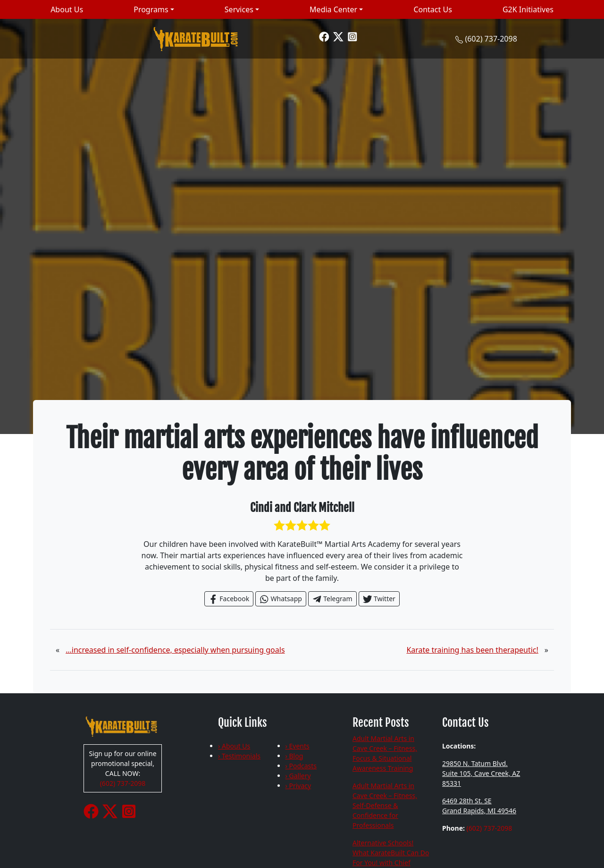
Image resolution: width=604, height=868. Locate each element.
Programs (151, 9)
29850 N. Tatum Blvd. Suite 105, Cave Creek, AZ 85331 (481, 773)
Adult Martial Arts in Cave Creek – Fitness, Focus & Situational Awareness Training (385, 753)
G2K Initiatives (528, 9)
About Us (67, 9)
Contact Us (432, 9)
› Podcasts (301, 766)
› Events (298, 746)
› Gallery (298, 776)
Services (239, 9)
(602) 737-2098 (491, 39)
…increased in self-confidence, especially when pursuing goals (175, 650)
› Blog (294, 756)
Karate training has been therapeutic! (472, 650)
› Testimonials (239, 756)
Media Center (333, 9)
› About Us (234, 746)
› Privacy (298, 786)
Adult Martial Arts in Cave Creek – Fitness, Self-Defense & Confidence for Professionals (385, 805)
